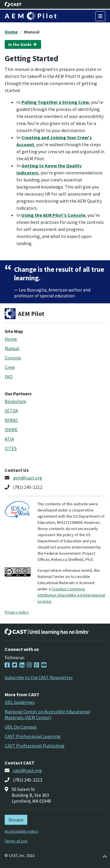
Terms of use (16, 841)
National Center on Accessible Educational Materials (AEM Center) (47, 714)
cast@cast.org (27, 770)
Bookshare (16, 401)
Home (11, 32)
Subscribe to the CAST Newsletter (39, 677)
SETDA (11, 411)
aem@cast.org (28, 478)
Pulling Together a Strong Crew (55, 102)
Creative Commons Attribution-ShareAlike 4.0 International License (71, 595)
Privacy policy (17, 612)
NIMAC (11, 420)
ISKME (11, 429)
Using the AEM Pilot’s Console (53, 215)
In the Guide (23, 44)
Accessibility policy (22, 831)
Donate (16, 820)
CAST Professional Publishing (35, 746)
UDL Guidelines (20, 702)
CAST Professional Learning (33, 736)
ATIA (9, 439)
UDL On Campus (21, 727)
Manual (32, 32)
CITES (11, 448)
